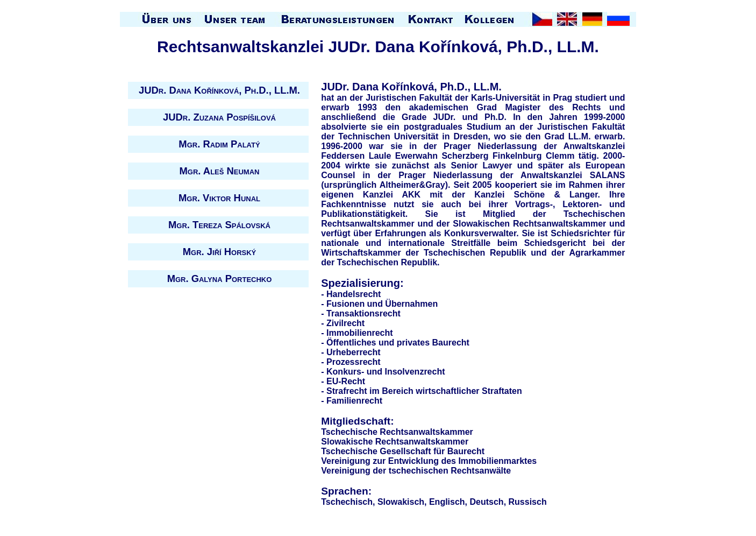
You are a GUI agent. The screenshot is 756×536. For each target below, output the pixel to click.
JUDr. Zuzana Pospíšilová (219, 117)
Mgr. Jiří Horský (220, 252)
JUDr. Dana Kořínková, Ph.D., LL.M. (219, 90)
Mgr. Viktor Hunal (219, 198)
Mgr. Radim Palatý (219, 144)
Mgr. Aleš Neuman (220, 171)
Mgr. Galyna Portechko (220, 278)
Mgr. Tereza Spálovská (219, 225)
